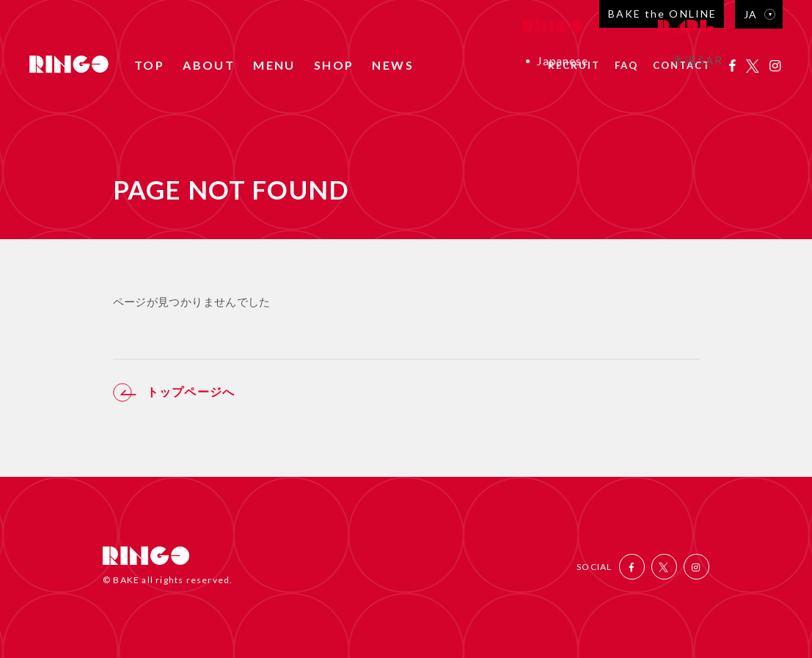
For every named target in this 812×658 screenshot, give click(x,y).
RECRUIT (574, 66)
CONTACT (682, 66)
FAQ (626, 66)
